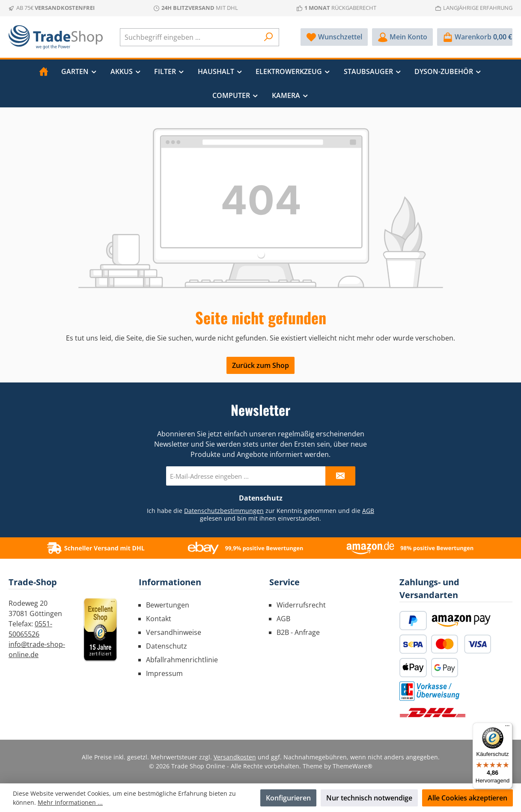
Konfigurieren (288, 798)
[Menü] (507, 728)
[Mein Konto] (402, 37)
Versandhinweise (174, 632)
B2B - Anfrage (298, 632)
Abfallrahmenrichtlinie (182, 660)
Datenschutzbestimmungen (224, 511)
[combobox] (190, 37)
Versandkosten (235, 757)
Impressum (164, 673)
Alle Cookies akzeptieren (467, 798)
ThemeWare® (353, 766)
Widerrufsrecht (301, 605)
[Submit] (340, 476)
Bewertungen (168, 605)
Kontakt (159, 619)
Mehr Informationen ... (70, 802)
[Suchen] (269, 37)
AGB (368, 511)
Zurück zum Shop (260, 365)
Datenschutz (167, 646)
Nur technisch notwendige (369, 798)
